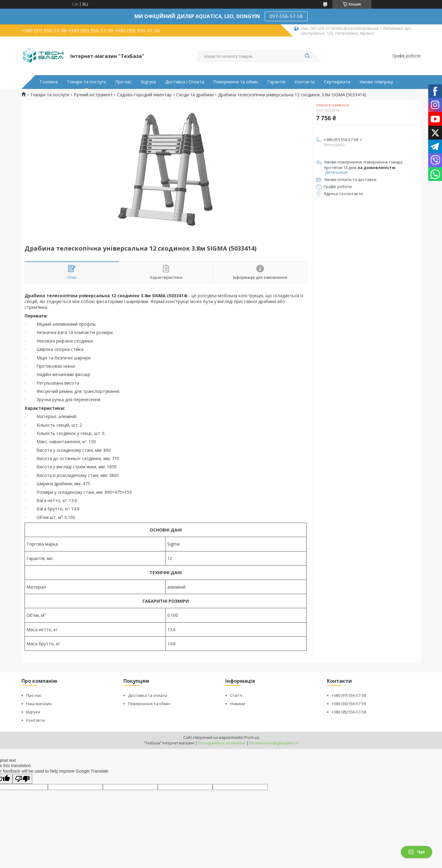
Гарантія (276, 82)
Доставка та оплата (148, 695)
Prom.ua (252, 737)
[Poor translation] (22, 779)
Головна (49, 82)
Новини (237, 704)
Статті (236, 695)
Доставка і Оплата (185, 82)
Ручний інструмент (93, 95)
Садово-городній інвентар (144, 95)
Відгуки (148, 82)
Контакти (305, 82)
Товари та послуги (86, 82)
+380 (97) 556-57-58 (349, 695)
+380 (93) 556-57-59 (349, 704)
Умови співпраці (376, 82)
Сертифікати (337, 82)
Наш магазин (39, 704)
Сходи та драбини (195, 95)
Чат (417, 852)
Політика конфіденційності (274, 743)
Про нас (123, 82)
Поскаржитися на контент (222, 743)
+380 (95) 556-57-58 (349, 712)
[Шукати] (307, 56)
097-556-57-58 (286, 16)
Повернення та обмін (236, 82)
